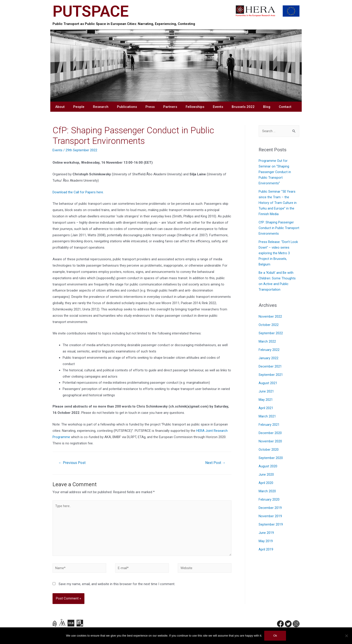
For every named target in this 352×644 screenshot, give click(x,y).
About (60, 107)
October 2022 (269, 325)
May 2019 (266, 541)
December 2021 (270, 367)
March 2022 (267, 342)
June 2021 (266, 391)
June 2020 (266, 475)
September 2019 (271, 525)
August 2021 (268, 383)
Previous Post (72, 463)
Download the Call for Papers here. (78, 192)
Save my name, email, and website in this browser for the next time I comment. (117, 584)
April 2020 (266, 483)
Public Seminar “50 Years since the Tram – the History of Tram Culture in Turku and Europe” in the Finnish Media (278, 203)
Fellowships (195, 107)
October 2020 (269, 450)
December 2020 (270, 433)
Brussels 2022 (243, 107)
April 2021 (266, 408)
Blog (267, 107)
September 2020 (271, 458)
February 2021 (269, 425)
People (79, 107)
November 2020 (270, 441)
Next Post (215, 463)
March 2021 (267, 416)
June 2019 (266, 533)
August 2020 (268, 466)
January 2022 (268, 358)
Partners (170, 107)
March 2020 (267, 491)
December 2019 (270, 508)
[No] (346, 636)
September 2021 (271, 375)
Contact (285, 107)
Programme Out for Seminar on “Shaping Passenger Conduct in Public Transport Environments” (275, 172)
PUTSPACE (91, 11)
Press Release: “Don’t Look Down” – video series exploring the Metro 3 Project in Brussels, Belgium (278, 253)
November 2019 (270, 516)
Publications (127, 107)
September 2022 (271, 333)
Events (218, 107)
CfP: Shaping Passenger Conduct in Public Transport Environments (279, 228)
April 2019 (266, 549)
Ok (275, 636)
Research (101, 107)
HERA (200, 431)
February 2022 (269, 350)
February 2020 (269, 500)
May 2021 (266, 400)
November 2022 (270, 317)
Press (150, 107)
